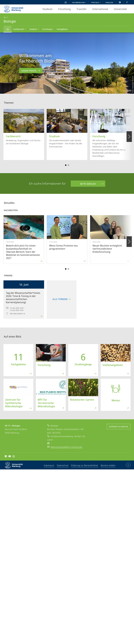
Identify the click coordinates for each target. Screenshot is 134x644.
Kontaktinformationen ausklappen (128, 465)
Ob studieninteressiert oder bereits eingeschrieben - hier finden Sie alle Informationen (67, 128)
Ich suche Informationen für (47, 183)
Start (64, 2)
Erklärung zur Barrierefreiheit (85, 465)
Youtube (9, 457)
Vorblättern (129, 135)
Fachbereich (20, 29)
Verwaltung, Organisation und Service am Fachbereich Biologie (24, 127)
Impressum (49, 465)
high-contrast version (118, 2)
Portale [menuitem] (97, 3)
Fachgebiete (62, 29)
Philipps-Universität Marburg (16, 467)
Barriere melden (108, 465)
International (102, 9)
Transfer (83, 9)
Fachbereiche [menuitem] (80, 3)
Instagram (14, 457)
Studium (49, 9)
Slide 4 (68, 165)
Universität (122, 9)
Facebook (6, 457)
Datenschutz (63, 465)
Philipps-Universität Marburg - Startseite (16, 8)
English (109, 2)
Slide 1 (66, 165)
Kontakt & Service (119, 427)
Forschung (66, 9)
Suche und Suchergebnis (126, 2)
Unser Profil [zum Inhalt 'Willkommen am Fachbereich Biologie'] (31, 71)
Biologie (9, 30)
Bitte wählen (83, 183)
